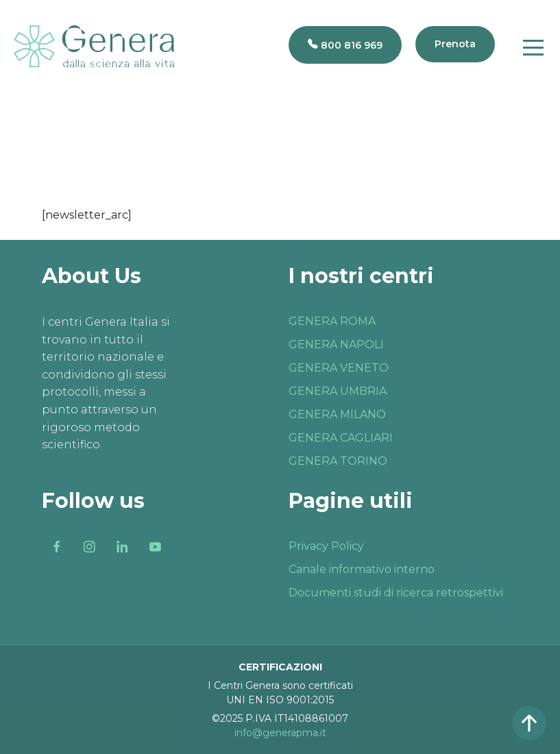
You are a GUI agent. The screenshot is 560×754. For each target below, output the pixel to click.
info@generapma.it (280, 733)
